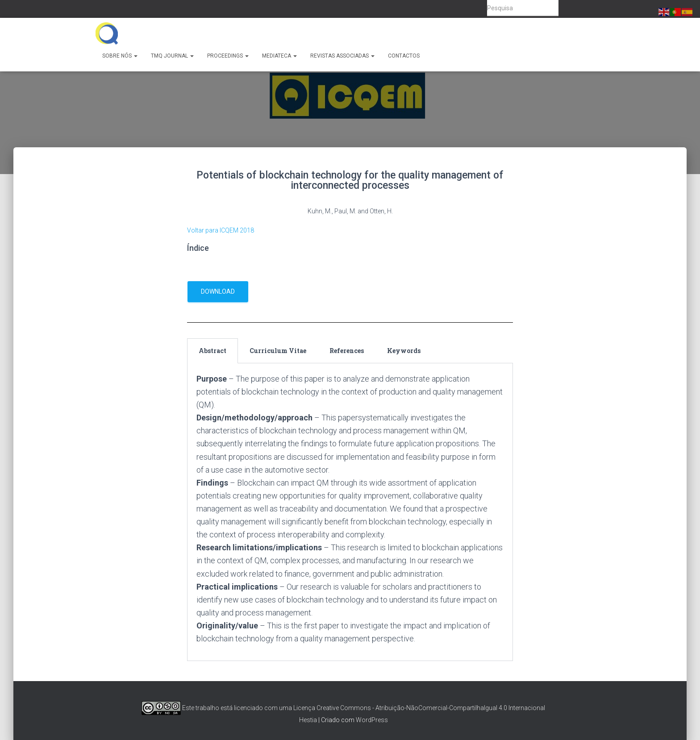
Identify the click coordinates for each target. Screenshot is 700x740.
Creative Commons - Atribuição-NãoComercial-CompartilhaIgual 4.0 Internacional (431, 708)
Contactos (404, 56)
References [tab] (347, 351)
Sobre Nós (120, 56)
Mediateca (279, 56)
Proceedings (228, 56)
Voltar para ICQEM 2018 (221, 230)
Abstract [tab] (212, 351)
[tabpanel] (350, 512)
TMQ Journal (172, 56)
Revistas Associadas (342, 56)
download (218, 291)
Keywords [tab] (404, 351)
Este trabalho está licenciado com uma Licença (228, 708)
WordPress (372, 720)
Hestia (308, 720)
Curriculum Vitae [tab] (278, 351)
